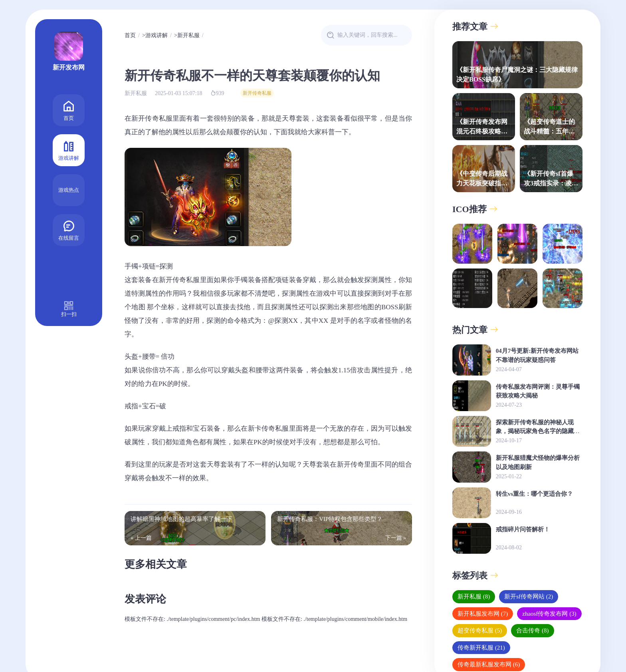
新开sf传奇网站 (529, 596)
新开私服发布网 (483, 614)
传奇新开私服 (481, 648)
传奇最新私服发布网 (489, 664)
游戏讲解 (69, 150)
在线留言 (69, 230)
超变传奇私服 (480, 630)
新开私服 (188, 35)
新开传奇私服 (257, 93)
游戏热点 (69, 190)
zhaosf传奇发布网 (549, 614)
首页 (69, 110)
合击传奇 (532, 630)
